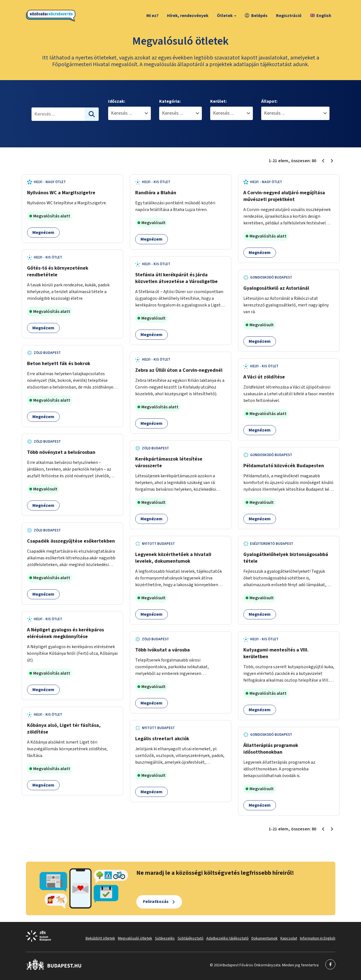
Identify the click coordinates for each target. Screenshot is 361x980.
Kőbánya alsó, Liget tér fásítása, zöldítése (64, 729)
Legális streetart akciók (162, 739)
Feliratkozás (156, 902)
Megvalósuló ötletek (135, 938)
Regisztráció (289, 16)
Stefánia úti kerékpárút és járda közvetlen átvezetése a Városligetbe (176, 278)
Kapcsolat (289, 938)
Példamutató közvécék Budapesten (284, 466)
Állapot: (269, 101)
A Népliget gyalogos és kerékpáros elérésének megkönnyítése (66, 633)
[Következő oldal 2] (332, 161)
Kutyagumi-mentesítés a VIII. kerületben (276, 653)
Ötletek (227, 16)
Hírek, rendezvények (188, 16)
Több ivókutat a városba (163, 650)
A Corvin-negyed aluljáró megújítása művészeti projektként (284, 196)
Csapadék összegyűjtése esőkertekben (71, 541)
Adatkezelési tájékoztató (227, 938)
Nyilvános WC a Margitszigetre (61, 193)
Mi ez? (152, 16)
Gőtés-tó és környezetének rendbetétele (58, 271)
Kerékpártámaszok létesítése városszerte (169, 462)
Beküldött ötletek (100, 938)
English (321, 16)
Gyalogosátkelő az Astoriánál (276, 288)
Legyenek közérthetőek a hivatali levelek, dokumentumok (173, 558)
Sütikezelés (165, 938)
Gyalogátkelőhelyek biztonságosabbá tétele (286, 558)
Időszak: (117, 101)
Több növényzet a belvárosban (61, 452)
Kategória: (170, 101)
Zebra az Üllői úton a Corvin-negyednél (179, 370)
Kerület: (218, 101)
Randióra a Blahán (156, 193)
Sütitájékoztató (191, 938)
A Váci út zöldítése (264, 377)
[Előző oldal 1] (323, 161)
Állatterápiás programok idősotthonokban (271, 749)
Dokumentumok (265, 938)
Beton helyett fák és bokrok (59, 364)
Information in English (318, 938)
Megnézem (43, 233)
